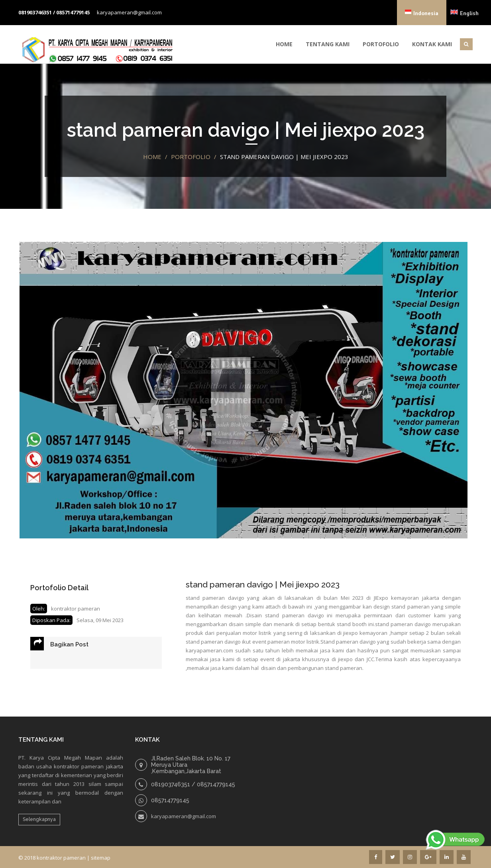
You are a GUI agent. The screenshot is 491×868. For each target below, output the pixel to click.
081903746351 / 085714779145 (54, 12)
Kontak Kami (432, 44)
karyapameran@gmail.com (129, 12)
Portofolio (381, 44)
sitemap (101, 858)
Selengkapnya (39, 819)
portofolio (191, 157)
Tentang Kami (328, 44)
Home (284, 44)
